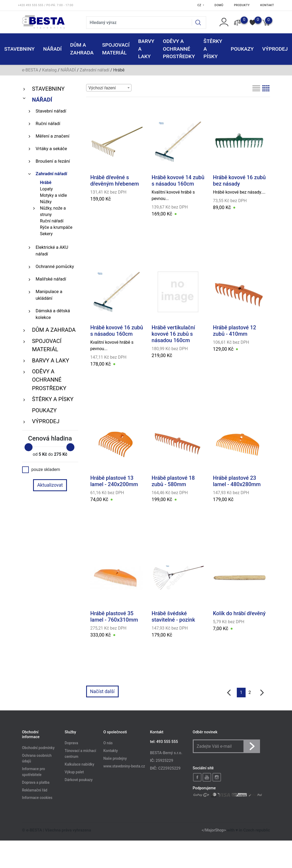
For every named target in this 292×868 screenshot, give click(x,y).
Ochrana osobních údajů (37, 758)
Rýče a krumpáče (56, 227)
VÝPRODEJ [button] (275, 49)
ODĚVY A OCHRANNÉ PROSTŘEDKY (49, 380)
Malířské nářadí (51, 279)
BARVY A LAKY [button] (146, 49)
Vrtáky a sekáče (51, 149)
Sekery (46, 234)
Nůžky (46, 202)
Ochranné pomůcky (55, 266)
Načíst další (102, 691)
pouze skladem (41, 470)
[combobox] (109, 88)
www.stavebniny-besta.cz (124, 766)
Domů (219, 5)
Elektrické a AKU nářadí (52, 251)
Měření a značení (53, 136)
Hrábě (46, 183)
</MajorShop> (214, 830)
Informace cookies (37, 798)
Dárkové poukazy (79, 780)
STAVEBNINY (48, 89)
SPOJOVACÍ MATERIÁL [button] (116, 49)
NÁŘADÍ (68, 70)
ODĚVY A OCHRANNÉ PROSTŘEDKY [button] (179, 49)
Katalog (49, 70)
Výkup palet (74, 772)
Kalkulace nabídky (80, 764)
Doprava (71, 743)
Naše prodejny (115, 759)
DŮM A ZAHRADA (54, 330)
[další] (262, 693)
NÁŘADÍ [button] (52, 49)
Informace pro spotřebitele (34, 772)
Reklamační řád (35, 790)
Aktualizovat (50, 485)
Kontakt (267, 5)
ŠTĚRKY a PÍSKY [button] (213, 49)
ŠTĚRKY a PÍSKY (53, 399)
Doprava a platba (36, 782)
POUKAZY (242, 49)
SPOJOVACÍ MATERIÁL (47, 345)
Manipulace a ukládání (49, 295)
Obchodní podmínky (38, 748)
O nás (108, 743)
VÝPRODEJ (46, 421)
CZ (200, 5)
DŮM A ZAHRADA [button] (82, 49)
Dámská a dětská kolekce (53, 314)
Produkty (242, 5)
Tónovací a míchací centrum (81, 754)
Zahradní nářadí (95, 70)
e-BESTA (30, 70)
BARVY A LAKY (51, 361)
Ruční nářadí (48, 123)
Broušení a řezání (53, 161)
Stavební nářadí (51, 111)
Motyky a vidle (53, 195)
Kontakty (111, 751)
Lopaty (46, 189)
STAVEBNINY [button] (19, 49)
